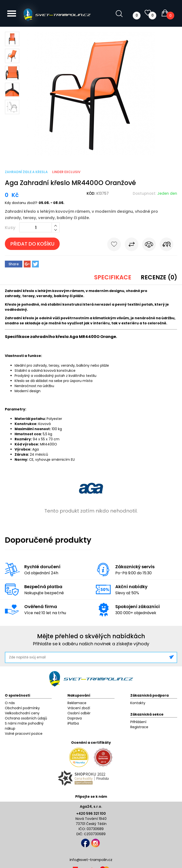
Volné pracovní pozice (24, 734)
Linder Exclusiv (66, 172)
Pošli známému (166, 245)
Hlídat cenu (149, 245)
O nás (10, 703)
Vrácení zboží (79, 708)
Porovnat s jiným (132, 245)
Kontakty (138, 703)
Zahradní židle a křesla (26, 172)
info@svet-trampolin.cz (91, 860)
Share (14, 264)
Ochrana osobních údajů (26, 718)
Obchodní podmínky (22, 708)
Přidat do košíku (32, 244)
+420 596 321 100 (91, 814)
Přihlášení (138, 722)
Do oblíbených (114, 245)
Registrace (139, 727)
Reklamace (77, 703)
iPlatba (73, 723)
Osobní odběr (79, 713)
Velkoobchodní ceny (22, 713)
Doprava (75, 718)
